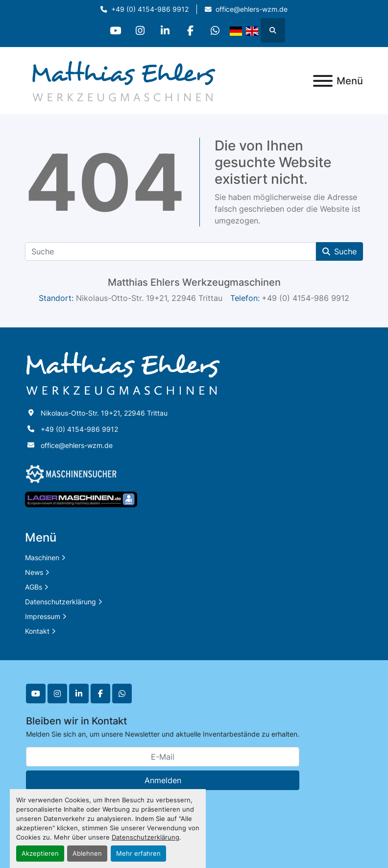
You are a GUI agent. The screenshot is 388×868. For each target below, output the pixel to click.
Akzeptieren (40, 854)
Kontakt (37, 631)
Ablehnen (87, 854)
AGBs (34, 587)
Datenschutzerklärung (145, 837)
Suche (339, 251)
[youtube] (115, 30)
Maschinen (42, 558)
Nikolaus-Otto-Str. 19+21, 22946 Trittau (104, 413)
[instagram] (140, 30)
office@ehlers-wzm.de (252, 9)
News (34, 572)
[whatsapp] (215, 30)
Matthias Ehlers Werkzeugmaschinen (194, 282)
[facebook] (190, 30)
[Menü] (323, 81)
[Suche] (170, 251)
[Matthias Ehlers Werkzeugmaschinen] (123, 373)
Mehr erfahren (138, 854)
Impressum (43, 616)
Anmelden (163, 780)
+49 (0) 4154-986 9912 (150, 9)
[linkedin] (165, 30)
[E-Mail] (163, 757)
